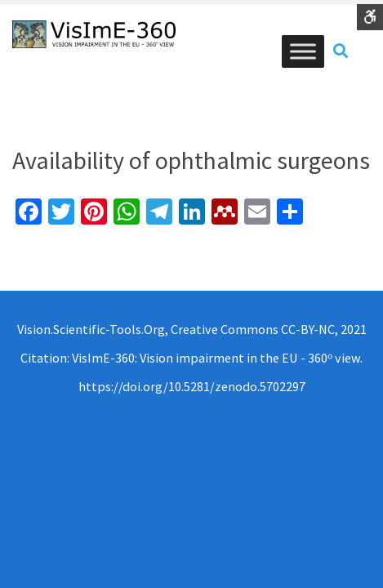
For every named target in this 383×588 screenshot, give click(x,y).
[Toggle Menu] (303, 51)
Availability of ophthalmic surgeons (191, 160)
